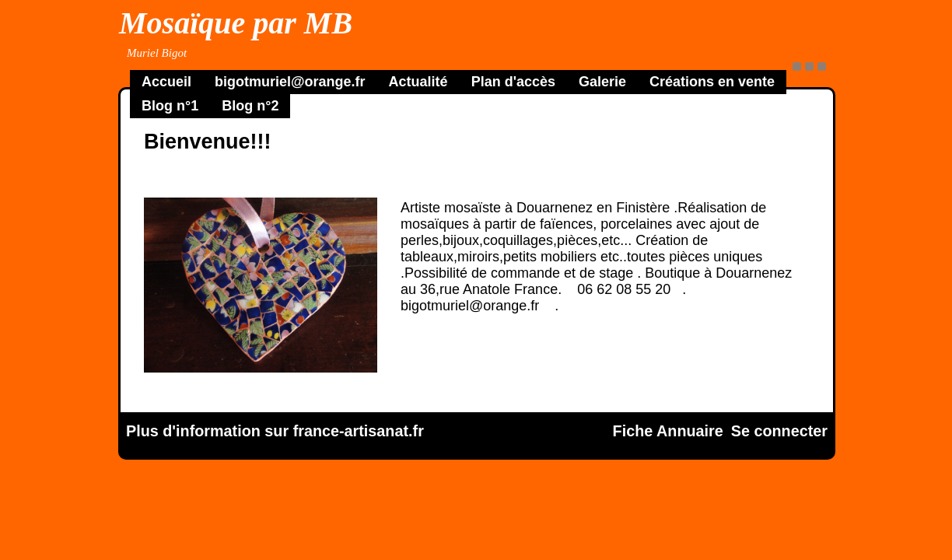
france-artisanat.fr (359, 431)
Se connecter (779, 431)
